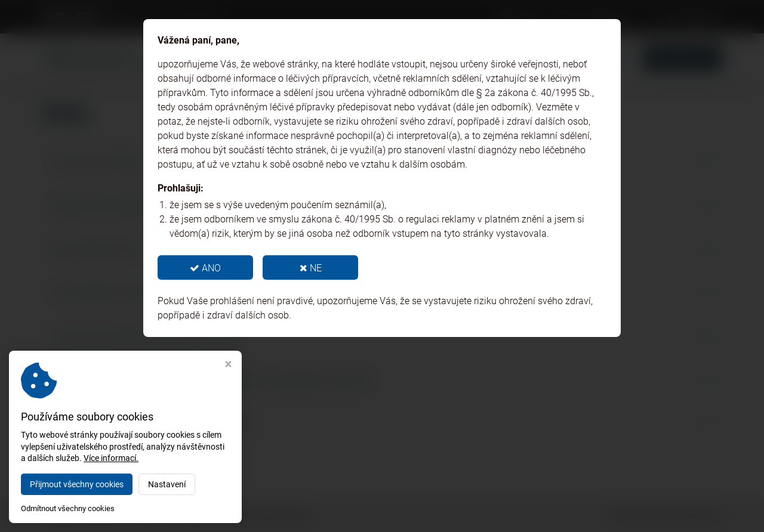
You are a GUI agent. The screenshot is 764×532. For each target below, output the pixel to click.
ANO (205, 268)
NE (311, 268)
